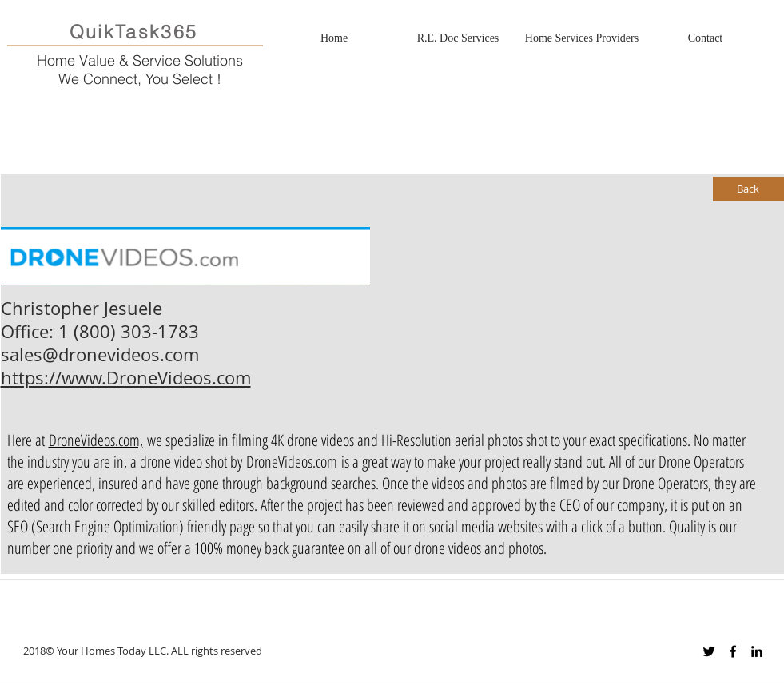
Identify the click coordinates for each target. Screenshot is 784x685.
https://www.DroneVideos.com (126, 378)
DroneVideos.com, (96, 440)
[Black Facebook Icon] (733, 651)
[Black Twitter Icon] (709, 651)
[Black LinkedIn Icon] (757, 651)
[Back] (748, 189)
